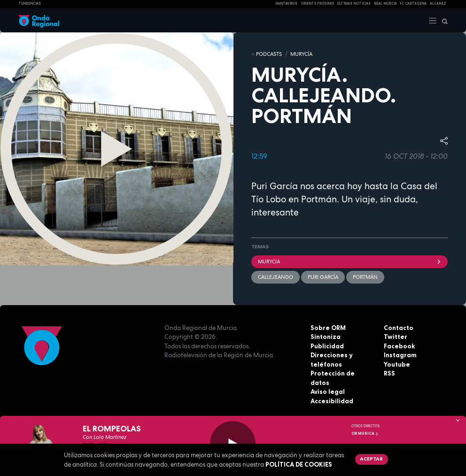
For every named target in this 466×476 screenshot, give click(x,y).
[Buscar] (443, 20)
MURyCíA (301, 54)
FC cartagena (413, 4)
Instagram (400, 355)
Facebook (399, 346)
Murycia (349, 261)
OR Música (365, 433)
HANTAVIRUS (286, 4)
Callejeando (276, 277)
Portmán (365, 277)
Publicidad (327, 346)
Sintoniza (326, 337)
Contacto (399, 328)
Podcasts (269, 54)
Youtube (397, 364)
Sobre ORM (328, 328)
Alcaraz (438, 4)
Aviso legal (328, 392)
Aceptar (371, 459)
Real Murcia (385, 4)
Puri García (323, 277)
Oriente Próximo (317, 4)
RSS (389, 373)
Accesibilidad (332, 401)
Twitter (396, 337)
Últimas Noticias (354, 4)
